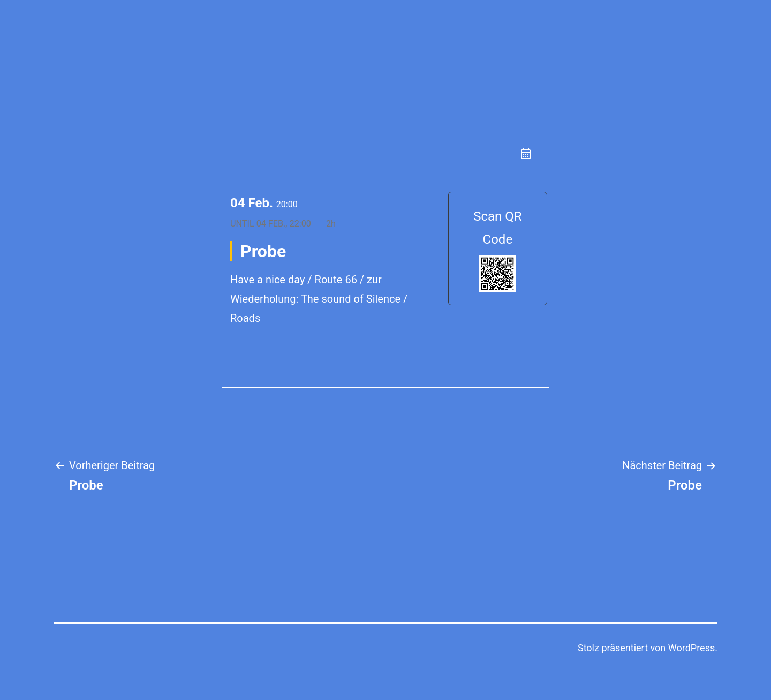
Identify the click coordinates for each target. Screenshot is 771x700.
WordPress (691, 648)
